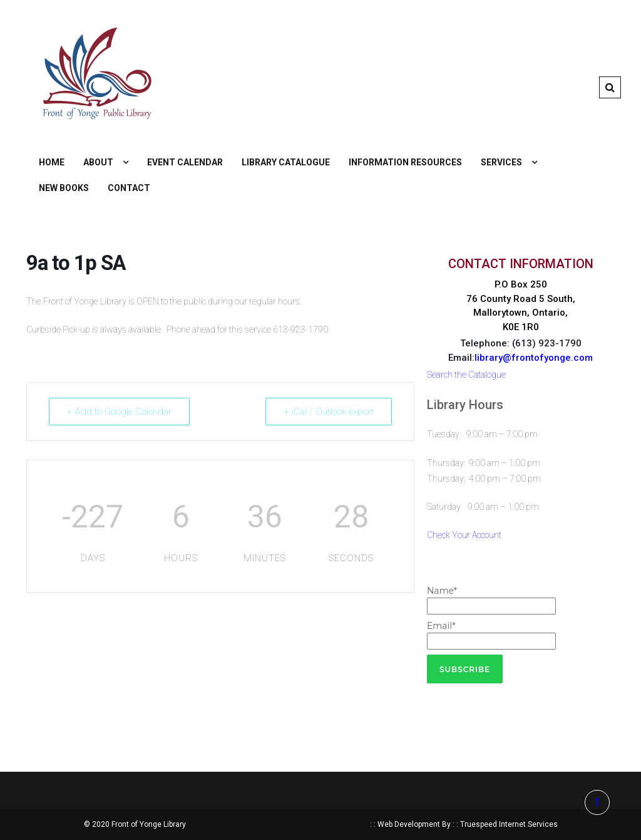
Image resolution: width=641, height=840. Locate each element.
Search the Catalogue (466, 375)
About (98, 162)
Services (501, 162)
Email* (491, 635)
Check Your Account (464, 535)
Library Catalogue (286, 162)
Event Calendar (185, 162)
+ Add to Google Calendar (119, 412)
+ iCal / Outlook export (329, 412)
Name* (491, 600)
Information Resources (405, 162)
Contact (129, 188)
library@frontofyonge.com (534, 358)
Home (52, 162)
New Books (64, 188)
